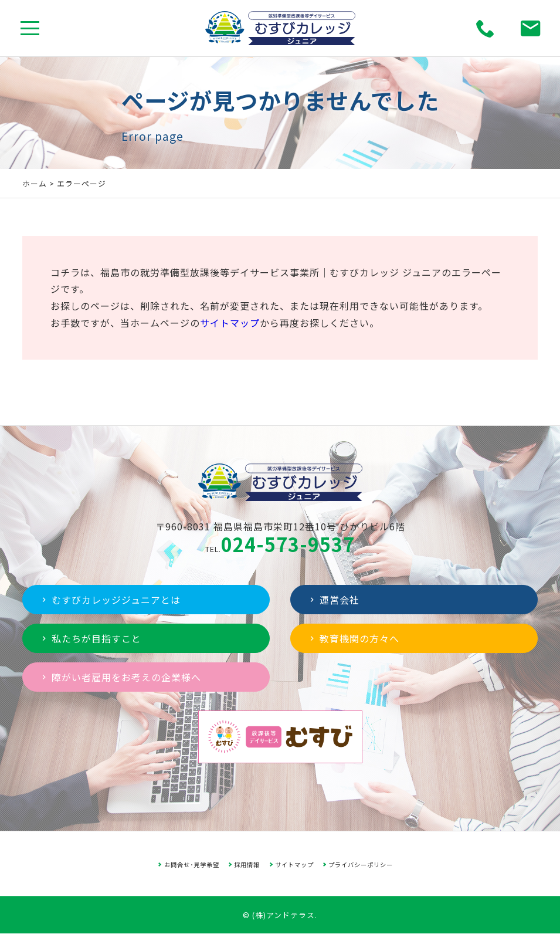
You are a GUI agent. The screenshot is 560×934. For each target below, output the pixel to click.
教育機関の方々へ (353, 638)
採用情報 (247, 864)
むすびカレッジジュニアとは (110, 600)
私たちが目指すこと (90, 638)
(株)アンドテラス (284, 915)
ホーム (35, 183)
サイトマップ (230, 323)
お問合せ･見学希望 (192, 864)
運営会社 (333, 600)
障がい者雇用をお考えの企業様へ (120, 677)
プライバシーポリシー (361, 864)
